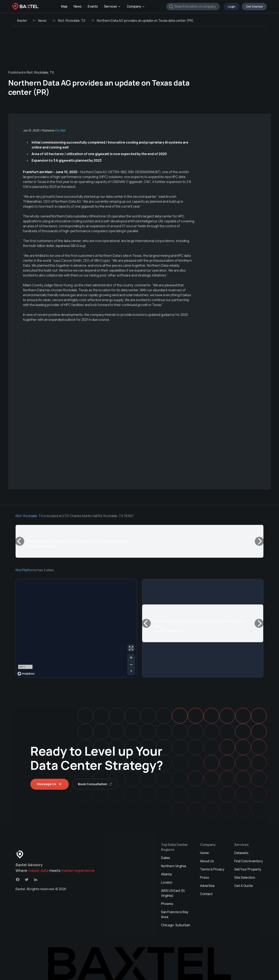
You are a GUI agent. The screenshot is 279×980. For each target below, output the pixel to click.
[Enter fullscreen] (131, 648)
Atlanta (166, 874)
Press (205, 877)
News (78, 6)
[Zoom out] (131, 665)
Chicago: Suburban (176, 925)
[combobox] (193, 7)
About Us (207, 861)
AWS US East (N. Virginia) (173, 893)
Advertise (207, 886)
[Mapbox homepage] (26, 674)
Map (64, 6)
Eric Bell (60, 130)
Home (204, 853)
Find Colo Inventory (249, 861)
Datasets (241, 853)
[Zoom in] (131, 658)
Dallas (166, 858)
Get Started (254, 6)
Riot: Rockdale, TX (72, 21)
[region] (76, 628)
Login (232, 6)
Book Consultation (95, 784)
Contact (206, 894)
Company (136, 6)
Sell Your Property (248, 869)
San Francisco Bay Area (175, 914)
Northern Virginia (174, 866)
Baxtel (22, 21)
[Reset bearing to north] (131, 672)
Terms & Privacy (212, 869)
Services (112, 6)
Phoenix (167, 904)
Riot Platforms (26, 570)
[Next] (259, 541)
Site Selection (245, 877)
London (167, 882)
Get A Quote (244, 886)
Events (93, 6)
